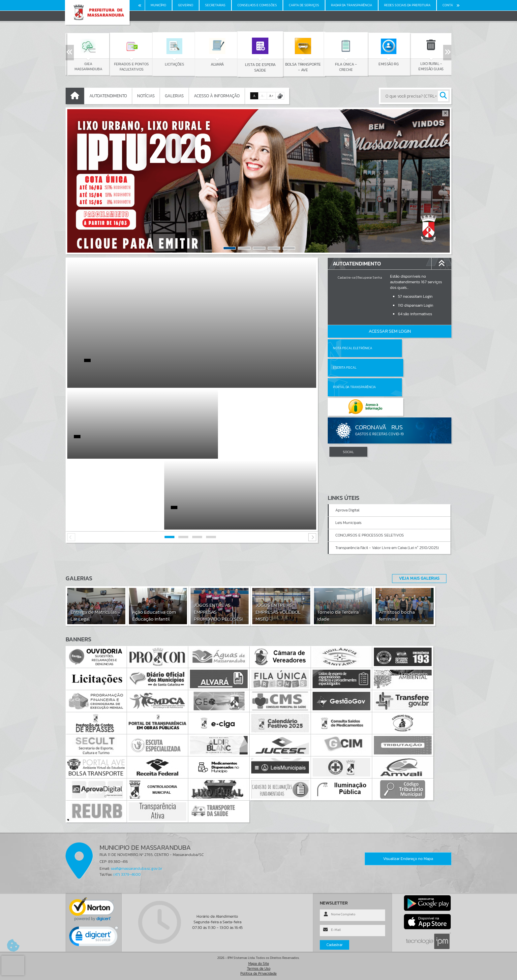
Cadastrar (335, 945)
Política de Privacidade (258, 973)
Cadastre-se (347, 277)
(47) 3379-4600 (127, 874)
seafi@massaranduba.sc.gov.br (137, 869)
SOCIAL (348, 413)
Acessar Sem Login (390, 331)
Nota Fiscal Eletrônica (353, 348)
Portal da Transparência (354, 367)
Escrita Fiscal (407, 348)
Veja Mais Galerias (417, 578)
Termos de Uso (259, 968)
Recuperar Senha (370, 277)
